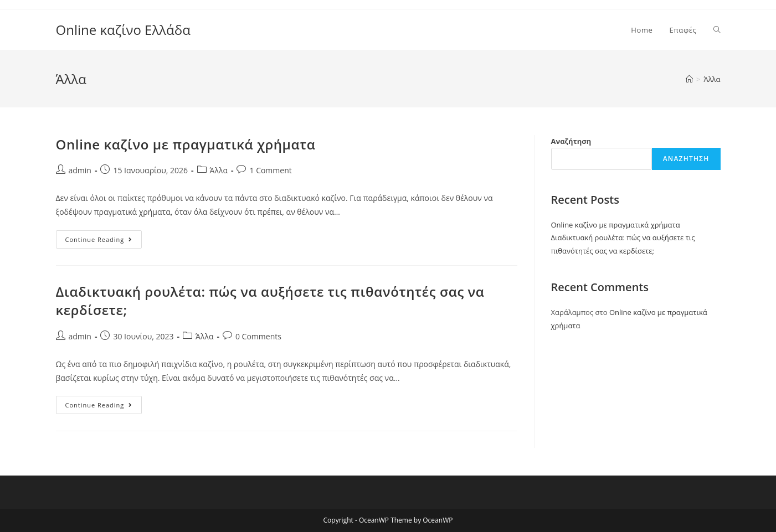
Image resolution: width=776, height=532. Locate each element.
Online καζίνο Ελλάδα (123, 30)
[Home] (689, 79)
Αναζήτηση (571, 141)
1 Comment (270, 170)
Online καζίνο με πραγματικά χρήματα (186, 144)
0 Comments (258, 336)
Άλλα (219, 170)
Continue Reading (104, 241)
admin (80, 170)
